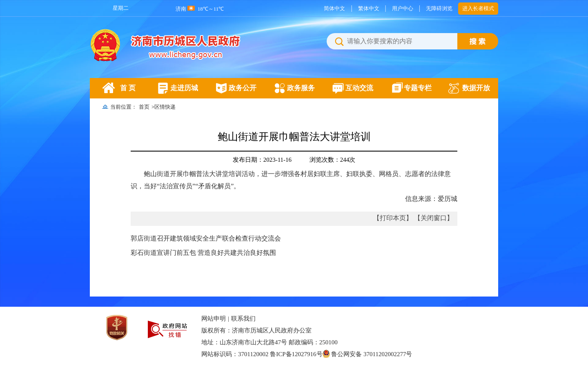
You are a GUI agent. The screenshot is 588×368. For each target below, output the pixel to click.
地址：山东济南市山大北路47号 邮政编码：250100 (269, 342)
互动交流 (359, 88)
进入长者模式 (478, 8)
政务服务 (301, 88)
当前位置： (124, 107)
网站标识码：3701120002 (307, 354)
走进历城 (184, 88)
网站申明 (214, 319)
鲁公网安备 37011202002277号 (367, 354)
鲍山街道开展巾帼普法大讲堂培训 (294, 137)
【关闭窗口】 (434, 218)
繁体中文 (369, 8)
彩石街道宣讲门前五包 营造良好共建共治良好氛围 (203, 253)
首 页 (128, 88)
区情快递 (165, 107)
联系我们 (243, 319)
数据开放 (476, 88)
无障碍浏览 (439, 8)
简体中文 (334, 8)
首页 (144, 107)
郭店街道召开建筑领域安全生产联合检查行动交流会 (206, 238)
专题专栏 (418, 88)
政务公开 (243, 88)
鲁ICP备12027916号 (296, 354)
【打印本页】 (393, 218)
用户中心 (403, 8)
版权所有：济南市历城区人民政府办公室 (256, 330)
